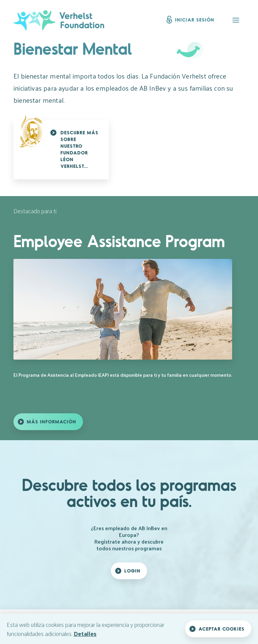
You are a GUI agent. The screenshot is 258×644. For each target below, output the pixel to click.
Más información (52, 422)
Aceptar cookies (222, 629)
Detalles (85, 633)
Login (132, 571)
